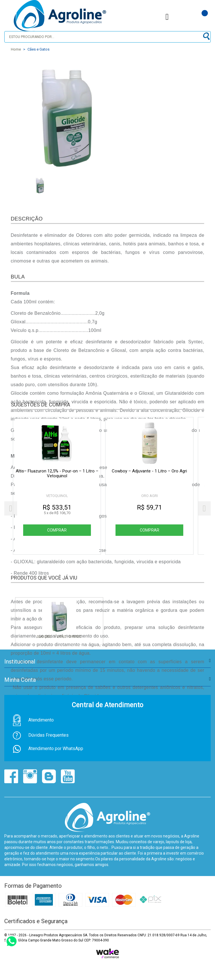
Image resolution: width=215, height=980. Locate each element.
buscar (206, 36)
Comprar (57, 530)
